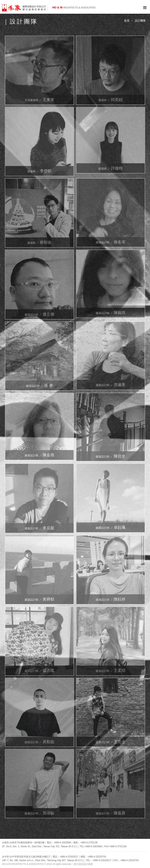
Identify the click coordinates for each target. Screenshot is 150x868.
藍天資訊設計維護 (83, 864)
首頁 (127, 21)
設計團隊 (140, 21)
